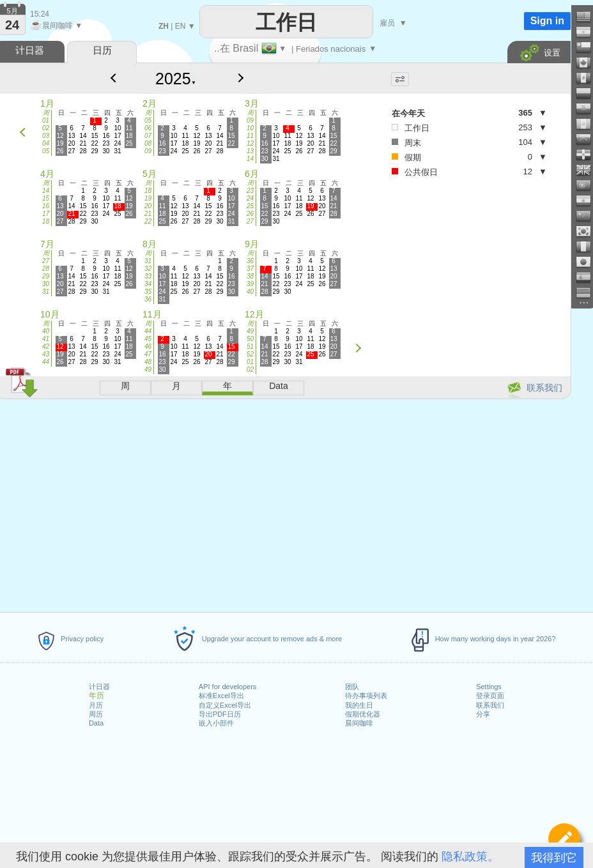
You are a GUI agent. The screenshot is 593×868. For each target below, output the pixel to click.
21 (148, 214)
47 (148, 354)
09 (148, 151)
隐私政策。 (470, 857)
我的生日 (359, 705)
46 (148, 346)
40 (250, 292)
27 (250, 221)
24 (250, 198)
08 (148, 143)
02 (46, 128)
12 (250, 143)
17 (46, 214)
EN (181, 26)
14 (250, 159)
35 (148, 292)
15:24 (40, 14)
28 (46, 269)
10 (250, 128)
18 (46, 221)
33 (148, 276)
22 (148, 221)
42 (46, 346)
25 (250, 206)
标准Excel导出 (221, 696)
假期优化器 (363, 714)
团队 (352, 687)
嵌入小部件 (216, 723)
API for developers (228, 687)
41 (46, 339)
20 (148, 206)
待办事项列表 (366, 696)
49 (148, 369)
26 (250, 214)
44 (46, 362)
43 (46, 354)
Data (96, 723)
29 (46, 276)
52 (250, 354)
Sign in (547, 21)
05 (46, 151)
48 (148, 362)
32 (148, 269)
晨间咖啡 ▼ (56, 26)
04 (46, 143)
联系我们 (490, 705)
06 (148, 128)
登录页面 (490, 696)
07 (148, 136)
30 (46, 284)
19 (148, 198)
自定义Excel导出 (225, 705)
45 (148, 339)
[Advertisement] (465, 284)
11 (250, 136)
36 (148, 299)
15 (46, 198)
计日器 (99, 687)
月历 (96, 705)
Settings (489, 687)
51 (250, 346)
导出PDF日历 (220, 714)
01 (46, 120)
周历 (96, 714)
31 (46, 292)
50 (250, 339)
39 (250, 284)
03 (46, 136)
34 (148, 284)
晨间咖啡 (359, 723)
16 (46, 206)
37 (250, 269)
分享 (483, 714)
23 (250, 191)
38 (250, 276)
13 (250, 151)
